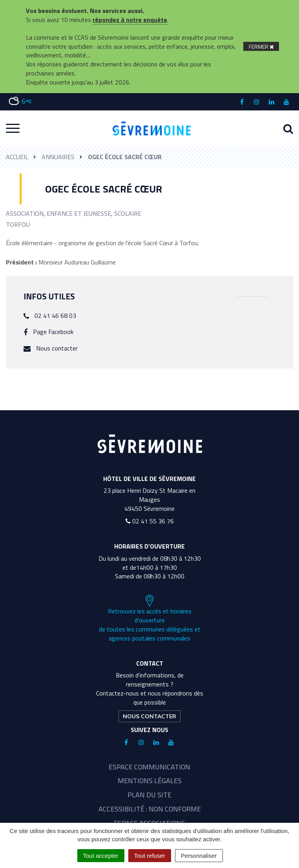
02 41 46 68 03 (55, 316)
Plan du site (149, 795)
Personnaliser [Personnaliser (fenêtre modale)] (199, 856)
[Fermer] (261, 47)
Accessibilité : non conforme (150, 809)
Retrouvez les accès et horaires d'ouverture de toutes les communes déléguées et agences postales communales (150, 618)
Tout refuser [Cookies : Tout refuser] (150, 856)
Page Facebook (53, 332)
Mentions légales (150, 781)
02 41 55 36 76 (150, 521)
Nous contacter (57, 348)
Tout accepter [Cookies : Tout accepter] (101, 856)
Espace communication (149, 767)
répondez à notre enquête (130, 20)
